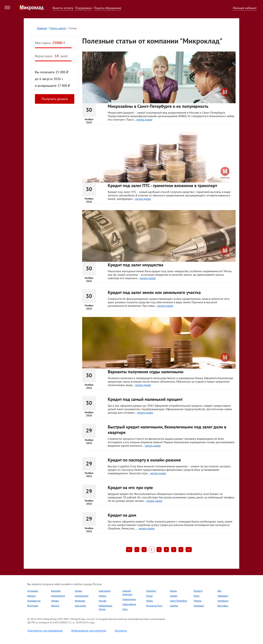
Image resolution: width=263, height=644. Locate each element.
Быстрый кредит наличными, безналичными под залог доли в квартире (167, 430)
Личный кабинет (245, 8)
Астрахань (33, 591)
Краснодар (80, 606)
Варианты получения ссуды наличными (146, 372)
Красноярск (105, 591)
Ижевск (55, 601)
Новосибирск (129, 604)
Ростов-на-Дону (154, 606)
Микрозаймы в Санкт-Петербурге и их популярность (158, 106)
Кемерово (80, 601)
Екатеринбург (58, 596)
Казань (78, 591)
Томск (197, 596)
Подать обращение (107, 8)
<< (129, 550)
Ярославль (223, 606)
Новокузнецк (129, 599)
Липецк (102, 596)
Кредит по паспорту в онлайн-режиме (144, 460)
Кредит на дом (122, 515)
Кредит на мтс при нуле (130, 488)
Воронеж (56, 591)
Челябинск (223, 601)
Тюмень (198, 601)
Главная (42, 28)
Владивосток (34, 601)
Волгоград (33, 606)
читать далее (144, 119)
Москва (102, 601)
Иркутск (55, 606)
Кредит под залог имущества (136, 265)
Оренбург (151, 591)
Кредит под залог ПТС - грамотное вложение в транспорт (162, 186)
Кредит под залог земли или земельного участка (154, 292)
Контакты (121, 630)
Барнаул (32, 596)
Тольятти (198, 591)
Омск (125, 609)
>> (189, 550)
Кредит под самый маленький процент (145, 399)
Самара (174, 596)
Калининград (82, 596)
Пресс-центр (58, 28)
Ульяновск (199, 606)
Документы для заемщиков (45, 630)
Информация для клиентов (89, 630)
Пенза (149, 596)
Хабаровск (223, 596)
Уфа (219, 591)
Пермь (149, 601)
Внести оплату (63, 8)
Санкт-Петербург (179, 601)
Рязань (173, 591)
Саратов (174, 606)
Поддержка (83, 8)
